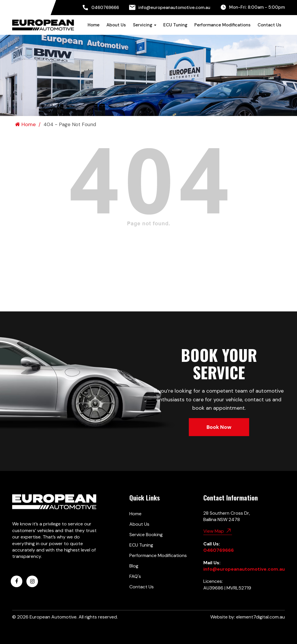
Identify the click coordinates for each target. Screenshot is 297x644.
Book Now (219, 427)
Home (94, 25)
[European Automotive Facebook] (17, 581)
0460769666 (100, 8)
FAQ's (135, 576)
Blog (134, 566)
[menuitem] (100, 8)
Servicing (145, 25)
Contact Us (269, 25)
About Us (116, 25)
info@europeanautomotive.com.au (170, 8)
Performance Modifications (222, 25)
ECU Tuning (175, 25)
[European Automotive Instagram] (32, 581)
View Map (218, 531)
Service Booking (146, 535)
